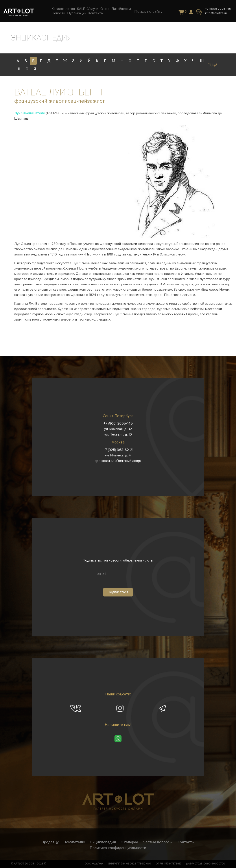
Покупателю (74, 842)
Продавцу (50, 842)
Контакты (186, 842)
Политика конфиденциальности (118, 848)
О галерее (129, 842)
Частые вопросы (158, 842)
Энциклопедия (103, 842)
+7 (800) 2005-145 (218, 9)
